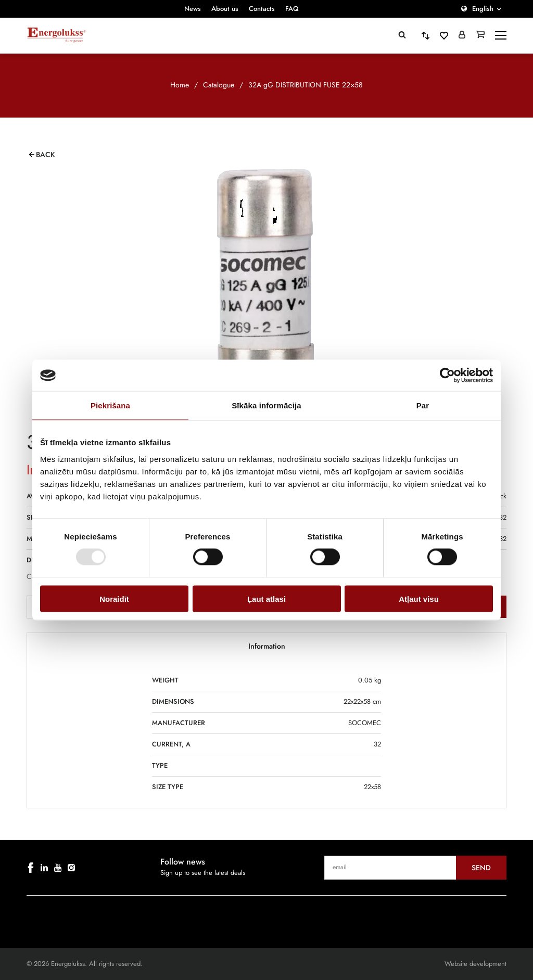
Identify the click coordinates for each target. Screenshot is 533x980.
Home (180, 85)
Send (481, 868)
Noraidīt (114, 598)
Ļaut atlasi (266, 598)
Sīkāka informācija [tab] (266, 405)
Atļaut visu (419, 598)
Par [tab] (423, 405)
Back (46, 154)
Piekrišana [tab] (110, 405)
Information (267, 646)
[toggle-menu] (501, 35)
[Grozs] (480, 35)
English (483, 9)
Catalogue (219, 85)
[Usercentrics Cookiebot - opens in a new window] (447, 376)
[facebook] (31, 868)
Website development (475, 964)
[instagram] (71, 868)
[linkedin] (44, 868)
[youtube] (58, 868)
